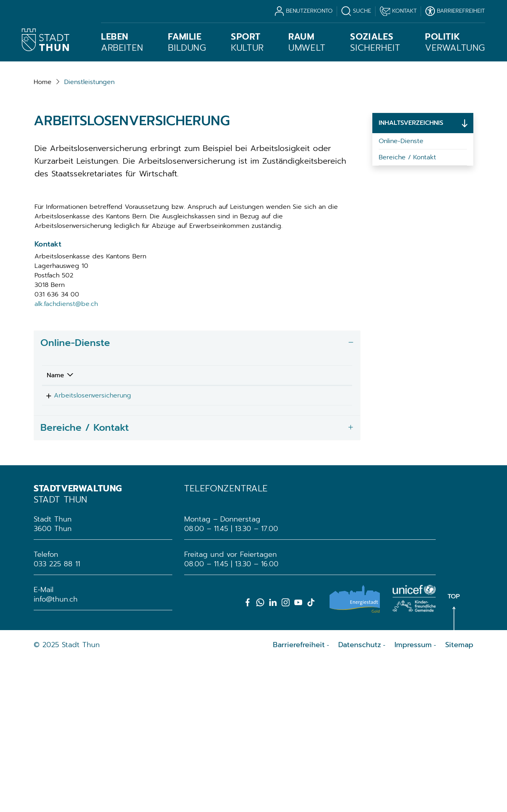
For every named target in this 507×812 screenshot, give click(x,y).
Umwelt (307, 42)
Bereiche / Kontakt (407, 306)
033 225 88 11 (57, 716)
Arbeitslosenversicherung (85, 545)
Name (55, 524)
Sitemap (459, 797)
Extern (319, 546)
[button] (89, 231)
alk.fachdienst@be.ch (66, 453)
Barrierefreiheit (299, 797)
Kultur (247, 42)
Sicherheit (375, 42)
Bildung (187, 42)
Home (43, 231)
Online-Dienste (401, 290)
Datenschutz (360, 797)
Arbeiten (122, 42)
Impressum (413, 797)
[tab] (197, 492)
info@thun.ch (56, 751)
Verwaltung (455, 42)
